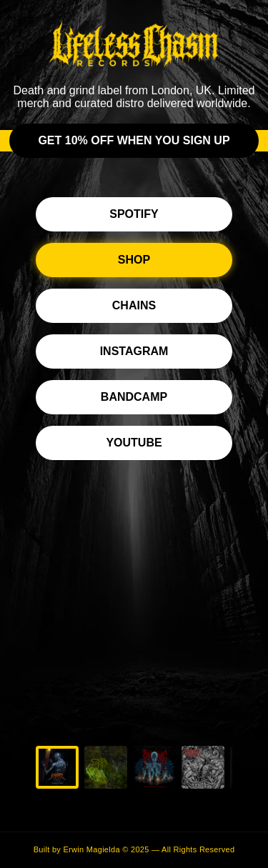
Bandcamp (134, 397)
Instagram (134, 351)
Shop (134, 260)
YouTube (134, 443)
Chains (134, 305)
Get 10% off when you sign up (134, 140)
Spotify (134, 214)
